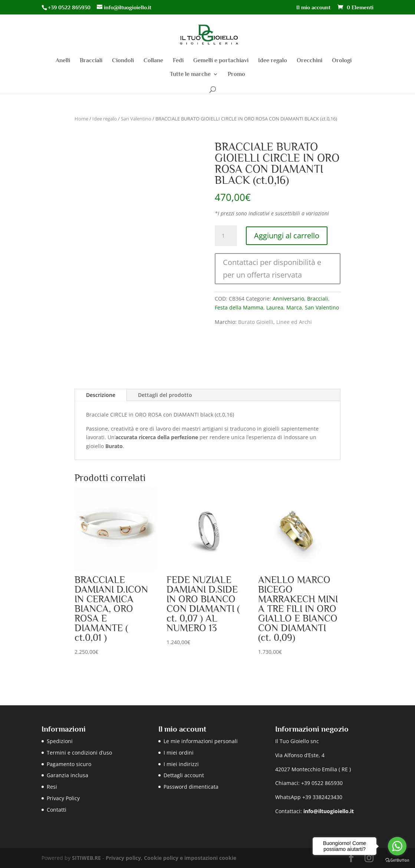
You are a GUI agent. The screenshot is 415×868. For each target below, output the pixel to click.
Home (81, 119)
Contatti (57, 810)
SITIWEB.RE (86, 858)
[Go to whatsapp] (397, 846)
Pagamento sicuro (69, 764)
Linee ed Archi (294, 322)
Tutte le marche (190, 74)
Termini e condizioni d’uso (79, 753)
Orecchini (309, 61)
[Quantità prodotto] (226, 236)
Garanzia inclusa (67, 775)
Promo (236, 74)
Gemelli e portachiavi (221, 61)
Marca (294, 307)
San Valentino (136, 119)
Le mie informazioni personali (201, 741)
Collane (153, 61)
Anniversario (288, 299)
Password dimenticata (191, 787)
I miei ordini (179, 753)
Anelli (63, 61)
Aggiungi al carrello (287, 236)
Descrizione (101, 395)
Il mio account (313, 7)
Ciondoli (123, 61)
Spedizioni (60, 741)
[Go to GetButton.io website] (397, 860)
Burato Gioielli (256, 322)
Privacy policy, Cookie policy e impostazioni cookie (171, 858)
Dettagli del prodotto (165, 395)
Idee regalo (273, 61)
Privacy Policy (63, 798)
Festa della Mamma (239, 307)
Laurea (275, 307)
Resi (52, 787)
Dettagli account (184, 775)
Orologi (342, 61)
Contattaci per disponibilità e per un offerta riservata (272, 269)
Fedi (178, 61)
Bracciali (91, 61)
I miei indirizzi (181, 764)
